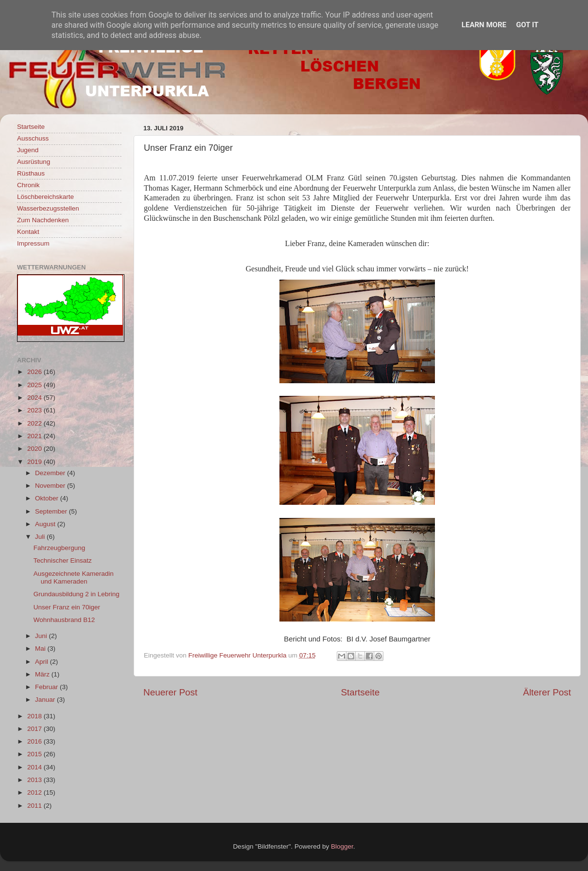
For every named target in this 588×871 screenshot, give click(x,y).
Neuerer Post (170, 692)
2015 (35, 754)
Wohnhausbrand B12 (64, 620)
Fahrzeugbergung (60, 548)
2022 (35, 423)
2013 (35, 780)
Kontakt (28, 232)
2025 (35, 385)
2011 (35, 806)
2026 (35, 372)
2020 (35, 449)
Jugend (28, 150)
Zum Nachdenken (43, 220)
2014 (35, 767)
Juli (41, 537)
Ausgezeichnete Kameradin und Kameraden (74, 578)
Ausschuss (33, 138)
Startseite (360, 692)
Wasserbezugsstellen (48, 208)
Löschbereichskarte (45, 197)
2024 (35, 398)
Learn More (484, 25)
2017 (35, 729)
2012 (35, 792)
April (43, 662)
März (43, 674)
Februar (47, 687)
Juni (42, 636)
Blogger (342, 846)
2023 (35, 410)
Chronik (28, 185)
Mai (41, 649)
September (52, 511)
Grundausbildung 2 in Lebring (77, 594)
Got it (527, 25)
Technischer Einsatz (63, 560)
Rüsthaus (31, 173)
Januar (46, 700)
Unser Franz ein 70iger (67, 607)
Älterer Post (547, 692)
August (46, 524)
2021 (35, 436)
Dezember (51, 473)
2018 (35, 716)
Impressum (33, 243)
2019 (35, 462)
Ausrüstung (34, 162)
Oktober (48, 498)
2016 (35, 741)
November (51, 486)
